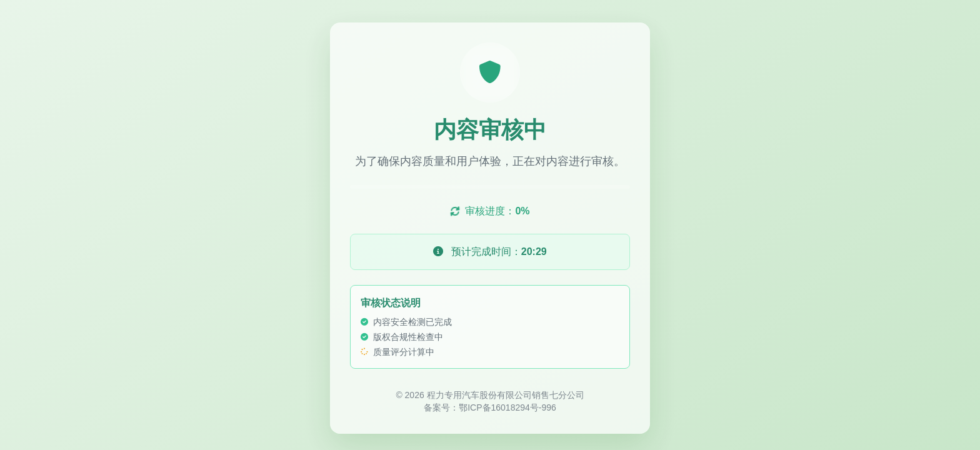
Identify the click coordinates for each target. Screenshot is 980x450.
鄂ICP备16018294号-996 (507, 409)
